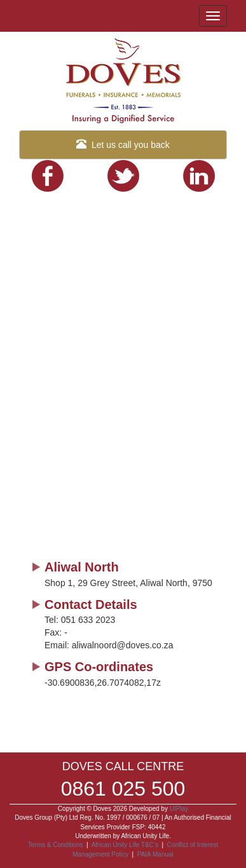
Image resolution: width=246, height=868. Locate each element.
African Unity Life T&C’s (126, 845)
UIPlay (179, 809)
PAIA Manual (155, 854)
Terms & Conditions (56, 845)
